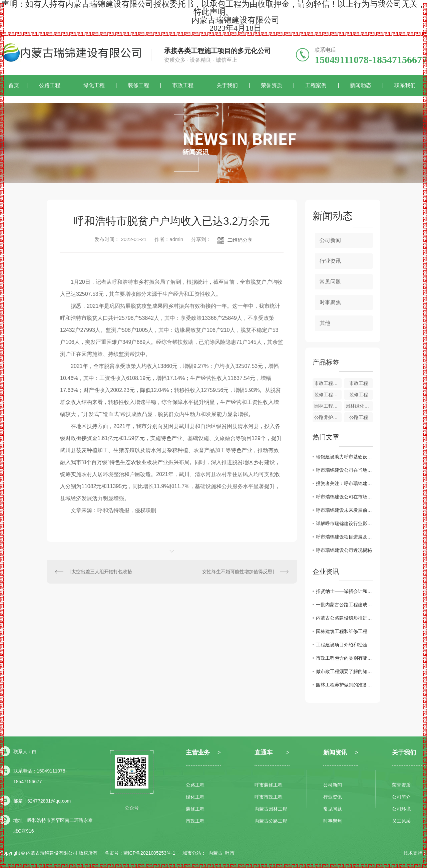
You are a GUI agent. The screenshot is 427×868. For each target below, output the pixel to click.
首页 (14, 85)
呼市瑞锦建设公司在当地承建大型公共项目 (344, 470)
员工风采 (401, 821)
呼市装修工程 (269, 785)
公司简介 (401, 797)
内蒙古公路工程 (271, 821)
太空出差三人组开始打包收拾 (102, 572)
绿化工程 (94, 85)
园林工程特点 (328, 406)
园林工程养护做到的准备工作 (344, 685)
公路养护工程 (328, 417)
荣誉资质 (272, 85)
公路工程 (50, 85)
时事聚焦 (330, 302)
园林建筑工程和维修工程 (342, 631)
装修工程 (138, 85)
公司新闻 (330, 240)
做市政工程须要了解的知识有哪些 (344, 671)
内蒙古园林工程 (271, 809)
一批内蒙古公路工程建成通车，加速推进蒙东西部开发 (344, 605)
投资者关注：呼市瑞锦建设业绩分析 (344, 483)
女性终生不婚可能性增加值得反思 (237, 572)
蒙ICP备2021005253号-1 (149, 853)
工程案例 (316, 85)
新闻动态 (361, 85)
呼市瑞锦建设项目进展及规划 (344, 537)
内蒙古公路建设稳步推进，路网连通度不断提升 (344, 618)
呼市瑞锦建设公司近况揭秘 (344, 550)
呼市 (230, 853)
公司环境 (401, 809)
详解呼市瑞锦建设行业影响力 (344, 523)
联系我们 (405, 85)
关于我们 (227, 85)
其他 (325, 323)
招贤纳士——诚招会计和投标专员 (344, 591)
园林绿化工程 (359, 406)
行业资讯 (330, 261)
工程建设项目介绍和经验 (342, 645)
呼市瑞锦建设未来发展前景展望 (344, 510)
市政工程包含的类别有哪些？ (344, 658)
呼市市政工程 (269, 797)
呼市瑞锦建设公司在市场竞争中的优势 (344, 497)
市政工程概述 (328, 383)
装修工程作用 (328, 395)
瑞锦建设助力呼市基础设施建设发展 (344, 457)
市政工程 (183, 85)
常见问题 (330, 282)
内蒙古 (216, 853)
